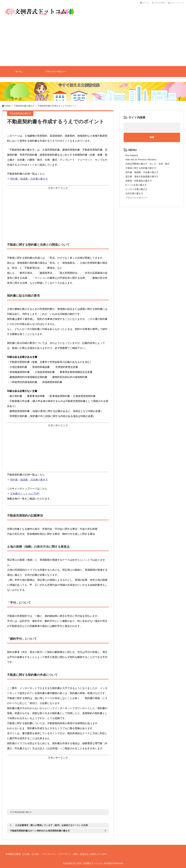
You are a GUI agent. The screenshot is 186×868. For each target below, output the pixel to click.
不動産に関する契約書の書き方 (141, 168)
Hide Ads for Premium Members (141, 160)
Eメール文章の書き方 (136, 185)
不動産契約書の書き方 (22, 812)
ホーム (145, 3)
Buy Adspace (132, 155)
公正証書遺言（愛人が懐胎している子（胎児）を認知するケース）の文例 (51, 825)
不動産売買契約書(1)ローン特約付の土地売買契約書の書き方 (40, 831)
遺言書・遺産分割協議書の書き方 (142, 176)
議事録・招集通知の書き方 (139, 181)
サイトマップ (176, 3)
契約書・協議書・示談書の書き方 (29, 179)
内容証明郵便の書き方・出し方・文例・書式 (147, 164)
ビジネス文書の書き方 (136, 189)
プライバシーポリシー (56, 72)
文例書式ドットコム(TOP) (25, 494)
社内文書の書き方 (134, 193)
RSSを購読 (159, 3)
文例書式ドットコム (93, 863)
